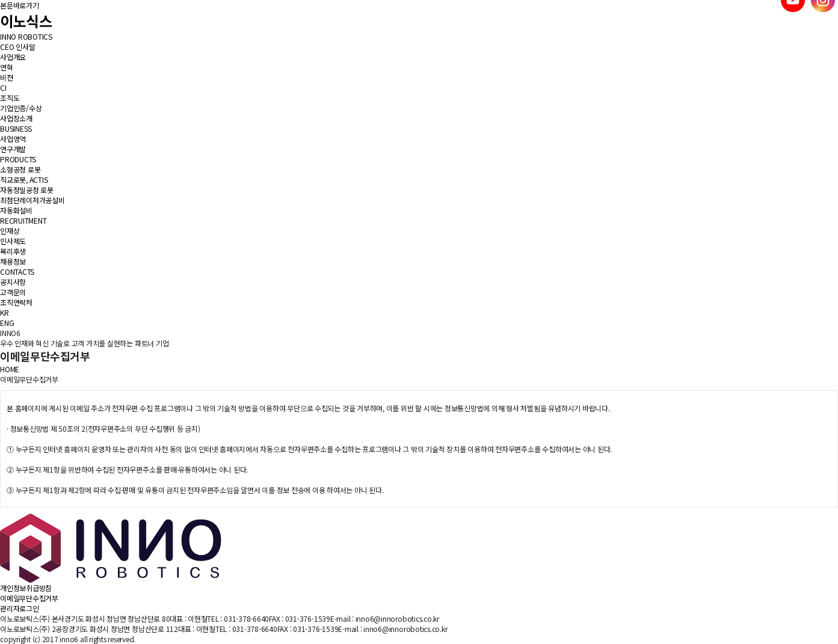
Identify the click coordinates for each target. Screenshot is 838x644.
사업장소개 (16, 118)
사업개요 (13, 57)
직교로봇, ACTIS (24, 179)
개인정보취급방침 (26, 588)
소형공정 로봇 (20, 169)
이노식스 (26, 21)
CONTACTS (17, 271)
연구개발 (13, 149)
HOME (10, 369)
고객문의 (13, 292)
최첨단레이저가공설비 (32, 200)
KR (5, 312)
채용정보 (13, 261)
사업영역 (13, 139)
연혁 (7, 67)
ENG (7, 323)
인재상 (10, 231)
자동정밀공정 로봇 (27, 190)
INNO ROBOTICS (26, 36)
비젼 (7, 77)
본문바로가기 (20, 5)
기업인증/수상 (21, 108)
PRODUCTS (18, 159)
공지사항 (13, 282)
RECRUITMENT (23, 220)
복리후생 (13, 251)
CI (3, 87)
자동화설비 (16, 210)
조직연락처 (16, 302)
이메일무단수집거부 (29, 598)
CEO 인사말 (17, 47)
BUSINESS (16, 128)
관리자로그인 (20, 608)
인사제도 (13, 241)
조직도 (10, 98)
